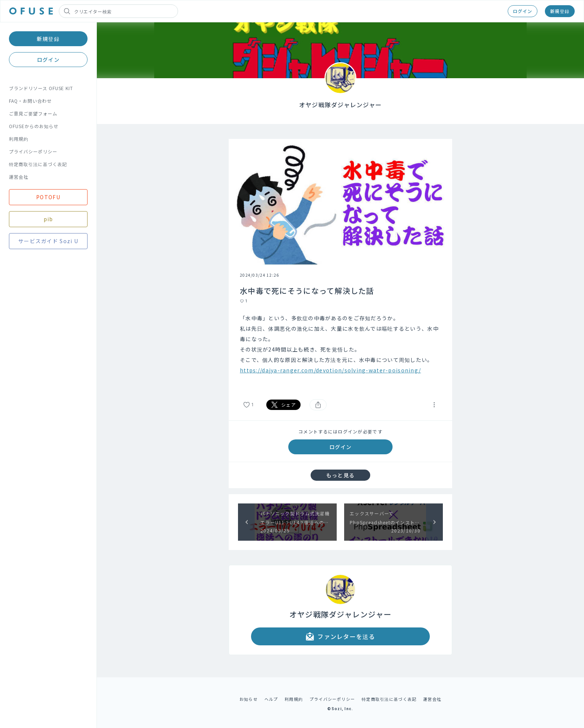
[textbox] (340, 349)
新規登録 (560, 11)
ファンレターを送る (340, 636)
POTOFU (48, 197)
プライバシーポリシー (33, 151)
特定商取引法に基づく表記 (38, 164)
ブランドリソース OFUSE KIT (41, 88)
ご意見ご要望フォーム (33, 113)
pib (48, 219)
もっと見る (340, 475)
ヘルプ (271, 699)
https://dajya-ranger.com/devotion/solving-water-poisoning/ (330, 370)
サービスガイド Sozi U (48, 241)
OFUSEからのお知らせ (34, 126)
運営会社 (19, 177)
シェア (283, 405)
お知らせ (249, 699)
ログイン (523, 11)
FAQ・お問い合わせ (30, 101)
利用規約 (19, 139)
